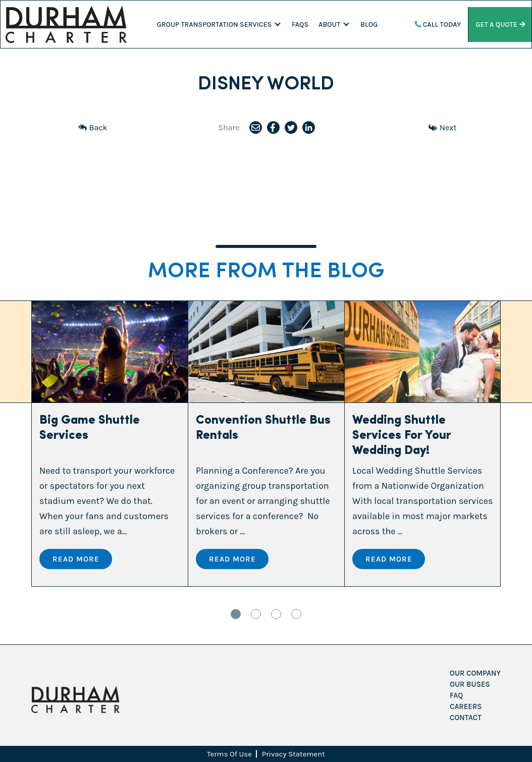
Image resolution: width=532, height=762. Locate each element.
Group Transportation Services (215, 24)
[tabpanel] (110, 444)
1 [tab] (236, 614)
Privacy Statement (294, 754)
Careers (466, 706)
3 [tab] (276, 614)
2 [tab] (256, 614)
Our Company (475, 673)
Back (93, 128)
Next (442, 128)
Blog (369, 24)
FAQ (456, 695)
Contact (466, 718)
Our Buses (470, 684)
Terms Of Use (229, 754)
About (329, 24)
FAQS (300, 24)
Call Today (438, 24)
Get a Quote (500, 24)
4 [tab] (296, 614)
